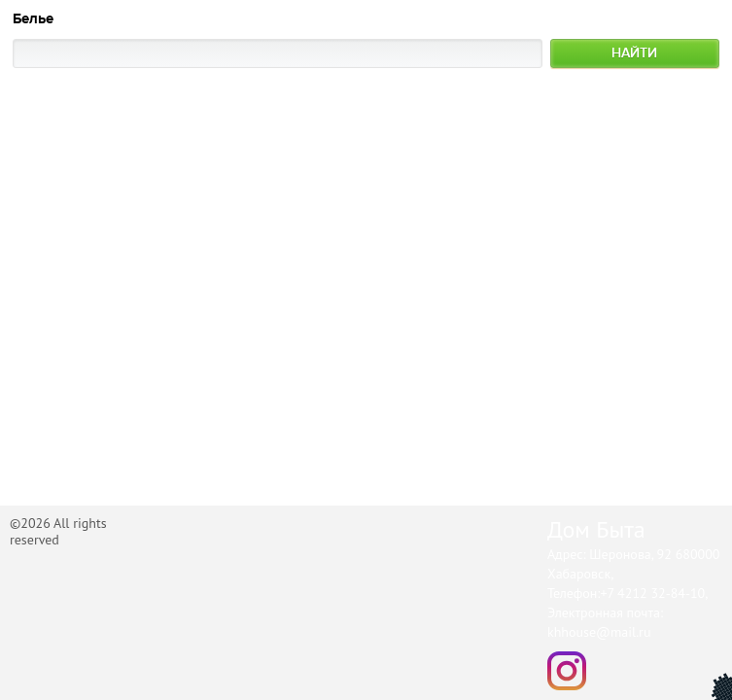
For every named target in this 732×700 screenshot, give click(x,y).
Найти (634, 53)
